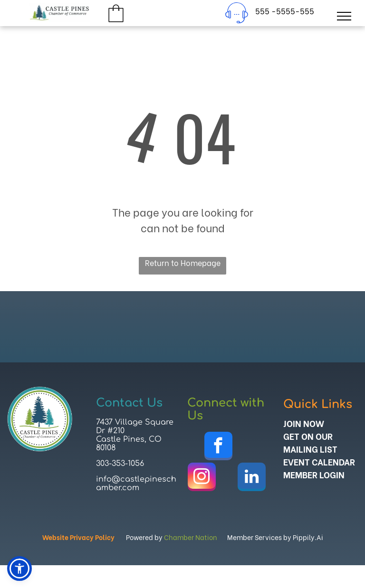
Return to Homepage (183, 262)
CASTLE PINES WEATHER (182, 327)
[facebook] (218, 447)
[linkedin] (252, 478)
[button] (19, 569)
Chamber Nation (191, 537)
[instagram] (202, 478)
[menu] (344, 16)
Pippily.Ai (308, 537)
